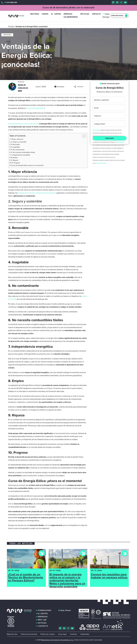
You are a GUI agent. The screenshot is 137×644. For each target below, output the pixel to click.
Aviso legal (62, 634)
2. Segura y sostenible (19, 142)
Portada (11, 26)
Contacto (96, 14)
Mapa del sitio (12, 634)
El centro (56, 14)
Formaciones (44, 610)
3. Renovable (15, 144)
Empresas (43, 617)
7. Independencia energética (20, 155)
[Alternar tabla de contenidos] (83, 136)
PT (133, 2)
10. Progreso (16, 163)
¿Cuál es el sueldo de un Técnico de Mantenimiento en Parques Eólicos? (26, 578)
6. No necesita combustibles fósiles (23, 152)
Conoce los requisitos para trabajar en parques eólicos (109, 576)
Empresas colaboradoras (71, 15)
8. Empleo (14, 157)
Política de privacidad (29, 634)
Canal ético (85, 634)
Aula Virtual (66, 610)
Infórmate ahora (117, 16)
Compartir (80, 87)
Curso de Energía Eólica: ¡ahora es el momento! (27, 165)
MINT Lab (42, 620)
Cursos (45, 14)
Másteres (35, 14)
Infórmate (110, 138)
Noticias (85, 14)
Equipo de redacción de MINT (23, 88)
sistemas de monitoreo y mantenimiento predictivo (37, 193)
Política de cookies (48, 634)
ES (130, 2)
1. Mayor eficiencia (17, 139)
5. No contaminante (18, 150)
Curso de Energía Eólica (35, 108)
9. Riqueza (15, 160)
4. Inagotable (15, 147)
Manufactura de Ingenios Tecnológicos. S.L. (58, 640)
